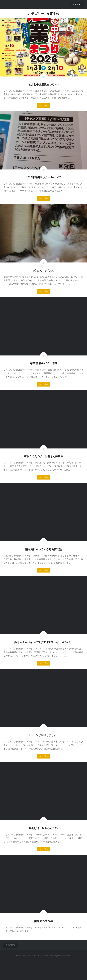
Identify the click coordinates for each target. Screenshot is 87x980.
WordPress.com (64, 956)
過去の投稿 (10, 945)
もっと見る (43, 105)
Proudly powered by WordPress (29, 956)
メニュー (78, 4)
